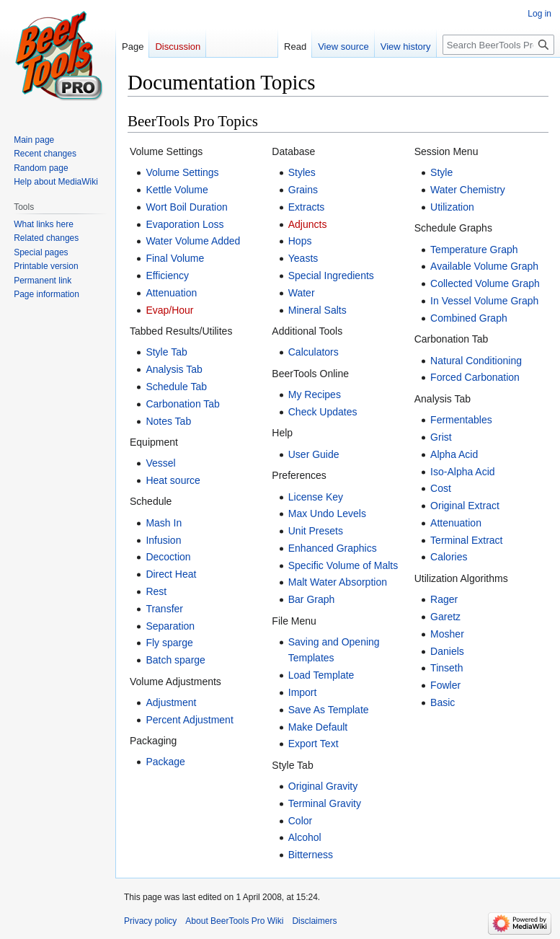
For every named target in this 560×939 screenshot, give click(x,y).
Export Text (314, 744)
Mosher (447, 634)
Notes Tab (168, 421)
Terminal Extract (466, 540)
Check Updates (323, 412)
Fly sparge (169, 643)
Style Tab (166, 352)
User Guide (314, 454)
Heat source (173, 480)
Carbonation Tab (182, 404)
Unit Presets (316, 531)
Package (165, 762)
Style (441, 172)
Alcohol (305, 837)
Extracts (307, 207)
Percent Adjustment (189, 720)
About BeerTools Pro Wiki (234, 921)
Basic (443, 702)
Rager (444, 599)
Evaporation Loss (185, 224)
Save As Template (329, 710)
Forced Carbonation (475, 377)
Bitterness (311, 855)
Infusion (163, 540)
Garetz (445, 617)
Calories (449, 557)
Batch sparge (175, 660)
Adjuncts (308, 224)
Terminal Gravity (325, 803)
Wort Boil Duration (186, 207)
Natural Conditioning (476, 361)
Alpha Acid (454, 454)
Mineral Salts (317, 310)
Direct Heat (171, 574)
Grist (441, 437)
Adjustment (171, 702)
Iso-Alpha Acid (463, 472)
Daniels (447, 651)
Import (303, 692)
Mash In (164, 523)
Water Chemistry (468, 190)
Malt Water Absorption (338, 582)
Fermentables (461, 420)
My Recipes (315, 394)
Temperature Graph (474, 250)
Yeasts (303, 258)
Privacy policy (150, 921)
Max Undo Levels (327, 513)
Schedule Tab (176, 387)
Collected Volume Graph (485, 283)
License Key (316, 497)
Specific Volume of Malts (343, 565)
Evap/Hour (169, 310)
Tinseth (446, 668)
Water (302, 293)
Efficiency (167, 275)
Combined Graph (469, 318)
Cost (441, 488)
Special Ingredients (331, 275)
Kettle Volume (177, 190)
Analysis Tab (174, 369)
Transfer (164, 609)
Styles (302, 172)
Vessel (160, 463)
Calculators (314, 352)
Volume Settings (182, 172)
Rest (156, 591)
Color (300, 821)
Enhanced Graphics (333, 548)
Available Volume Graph (484, 266)
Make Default (318, 727)
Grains (303, 190)
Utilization (452, 207)
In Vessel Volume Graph (484, 301)
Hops (300, 241)
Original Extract (465, 506)
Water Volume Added (193, 241)
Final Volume (175, 258)
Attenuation (171, 293)
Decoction (168, 557)
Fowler (445, 685)
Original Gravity (323, 786)
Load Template (321, 675)
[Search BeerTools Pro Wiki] (498, 45)
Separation (170, 626)
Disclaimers (314, 921)
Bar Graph (312, 599)
